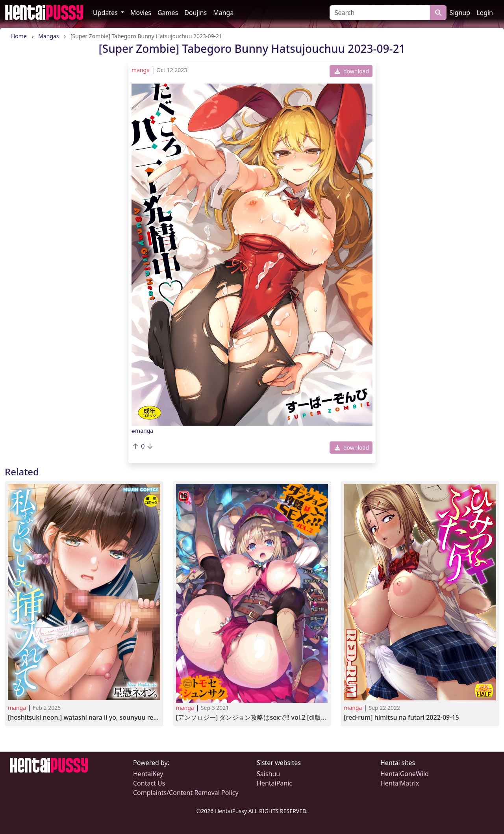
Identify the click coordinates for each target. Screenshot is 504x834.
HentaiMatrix (400, 783)
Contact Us (149, 783)
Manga (223, 13)
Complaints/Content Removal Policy (186, 793)
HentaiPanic (274, 783)
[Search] (380, 13)
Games (168, 13)
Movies (141, 13)
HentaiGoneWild (405, 774)
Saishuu (268, 774)
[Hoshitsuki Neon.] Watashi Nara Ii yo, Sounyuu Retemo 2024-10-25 (84, 718)
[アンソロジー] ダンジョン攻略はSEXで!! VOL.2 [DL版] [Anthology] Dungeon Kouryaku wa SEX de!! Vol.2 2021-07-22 (252, 718)
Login (485, 13)
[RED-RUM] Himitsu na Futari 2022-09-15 (401, 718)
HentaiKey (148, 774)
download (352, 71)
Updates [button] (106, 13)
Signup (460, 13)
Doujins (195, 13)
